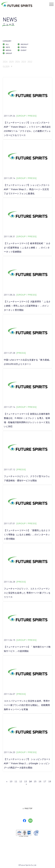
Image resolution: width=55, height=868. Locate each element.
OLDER (6, 67)
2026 (5, 62)
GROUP (9, 54)
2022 (32, 62)
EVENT (24, 51)
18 (50, 782)
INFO (8, 48)
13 (26, 782)
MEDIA (9, 51)
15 (35, 782)
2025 (12, 62)
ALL (7, 45)
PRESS (24, 48)
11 (16, 782)
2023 (25, 62)
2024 (19, 62)
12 (21, 782)
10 (11, 782)
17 (45, 782)
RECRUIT (25, 45)
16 (40, 782)
